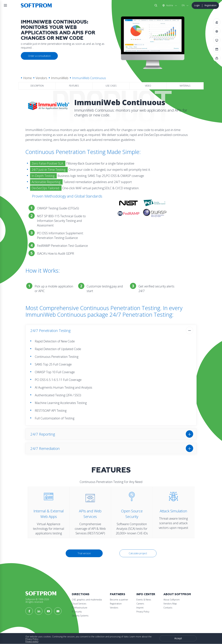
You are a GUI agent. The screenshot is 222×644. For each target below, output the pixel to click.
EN (183, 5)
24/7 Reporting (43, 434)
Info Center (146, 594)
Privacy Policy (143, 612)
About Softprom (177, 594)
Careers (140, 604)
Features (74, 86)
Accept (178, 638)
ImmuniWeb (60, 78)
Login (197, 5)
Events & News (144, 600)
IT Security (77, 612)
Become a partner (119, 600)
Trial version (84, 553)
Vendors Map (170, 604)
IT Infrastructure (80, 608)
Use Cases (111, 86)
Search (155, 5)
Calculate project (138, 553)
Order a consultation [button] (39, 56)
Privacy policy (32, 641)
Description (37, 86)
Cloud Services (79, 604)
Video (148, 86)
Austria (169, 5)
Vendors (41, 78)
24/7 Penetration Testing (50, 330)
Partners (118, 594)
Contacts (168, 608)
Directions (81, 594)
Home (28, 78)
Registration (210, 5)
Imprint (140, 608)
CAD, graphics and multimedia (87, 600)
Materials (185, 86)
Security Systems (80, 616)
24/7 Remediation (45, 448)
